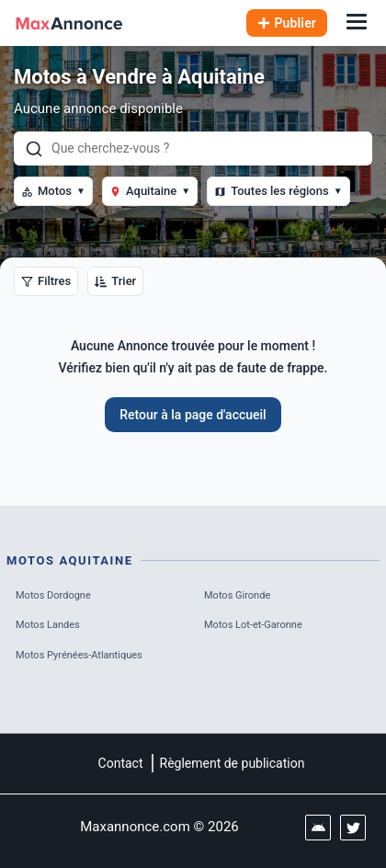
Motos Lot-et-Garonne (253, 625)
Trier (115, 281)
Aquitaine (150, 191)
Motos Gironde (237, 595)
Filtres (46, 281)
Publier (287, 23)
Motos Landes (48, 625)
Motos (53, 191)
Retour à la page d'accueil (193, 415)
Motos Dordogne (53, 595)
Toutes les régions (278, 191)
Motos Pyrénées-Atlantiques (79, 655)
